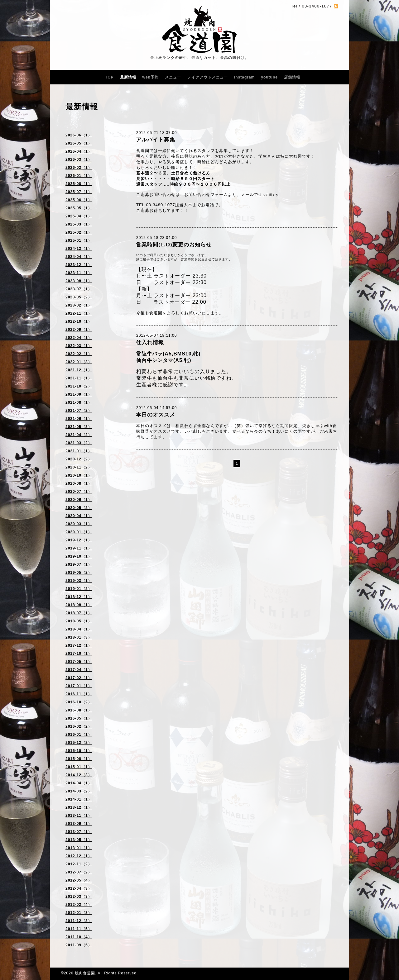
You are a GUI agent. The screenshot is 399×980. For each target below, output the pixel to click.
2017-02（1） (79, 678)
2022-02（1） (79, 354)
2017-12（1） (79, 645)
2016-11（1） (79, 694)
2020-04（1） (79, 516)
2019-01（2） (79, 589)
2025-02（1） (79, 232)
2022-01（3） (79, 362)
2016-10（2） (79, 702)
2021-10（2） (79, 386)
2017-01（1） (79, 686)
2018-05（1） (79, 621)
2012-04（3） (79, 888)
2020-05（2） (79, 508)
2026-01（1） (79, 176)
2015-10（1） (79, 751)
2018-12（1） (79, 597)
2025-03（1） (79, 224)
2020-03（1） (79, 524)
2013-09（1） (79, 824)
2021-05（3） (79, 427)
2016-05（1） (79, 718)
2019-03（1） (79, 581)
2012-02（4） (79, 905)
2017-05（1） (79, 662)
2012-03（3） (79, 897)
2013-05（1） (79, 840)
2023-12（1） (79, 265)
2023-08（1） (79, 281)
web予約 (151, 77)
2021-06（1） (79, 419)
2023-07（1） (79, 289)
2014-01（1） (79, 799)
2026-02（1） (79, 168)
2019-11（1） (79, 548)
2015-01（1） (79, 767)
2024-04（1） (79, 257)
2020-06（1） (79, 500)
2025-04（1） (79, 216)
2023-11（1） (79, 273)
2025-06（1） (79, 200)
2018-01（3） (79, 637)
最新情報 (128, 77)
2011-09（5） (79, 945)
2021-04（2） (79, 435)
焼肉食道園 (85, 973)
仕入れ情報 (150, 343)
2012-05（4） (79, 880)
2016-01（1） (79, 735)
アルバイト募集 (156, 140)
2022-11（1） (79, 313)
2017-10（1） (79, 654)
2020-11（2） (79, 467)
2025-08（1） (79, 184)
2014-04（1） (79, 783)
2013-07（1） (79, 832)
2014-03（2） (79, 791)
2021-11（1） (79, 378)
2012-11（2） (79, 864)
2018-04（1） (79, 629)
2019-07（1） (79, 564)
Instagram (244, 77)
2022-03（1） (79, 346)
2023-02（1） (79, 305)
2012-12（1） (79, 856)
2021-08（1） (79, 402)
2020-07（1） (79, 492)
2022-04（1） (79, 338)
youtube (269, 77)
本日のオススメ (156, 415)
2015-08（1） (79, 759)
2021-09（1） (79, 394)
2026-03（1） (79, 159)
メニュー (173, 77)
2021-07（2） (79, 411)
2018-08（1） (79, 605)
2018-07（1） (79, 613)
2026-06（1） (79, 135)
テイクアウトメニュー (208, 77)
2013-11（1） (79, 816)
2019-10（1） (79, 556)
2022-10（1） (79, 321)
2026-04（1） (79, 151)
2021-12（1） (79, 370)
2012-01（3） (79, 913)
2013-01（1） (79, 848)
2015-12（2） (79, 743)
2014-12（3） (79, 775)
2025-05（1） (79, 208)
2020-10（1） (79, 475)
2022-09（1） (79, 330)
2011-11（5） (79, 929)
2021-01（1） (79, 451)
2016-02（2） (79, 726)
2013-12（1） (79, 807)
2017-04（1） (79, 670)
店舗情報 (292, 77)
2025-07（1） (79, 192)
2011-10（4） (79, 937)
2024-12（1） (79, 249)
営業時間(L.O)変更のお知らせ (174, 245)
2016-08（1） (79, 710)
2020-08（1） (79, 483)
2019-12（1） (79, 540)
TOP (109, 77)
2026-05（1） (79, 143)
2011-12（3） (79, 921)
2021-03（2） (79, 443)
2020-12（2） (79, 459)
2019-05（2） (79, 573)
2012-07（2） (79, 872)
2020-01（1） (79, 532)
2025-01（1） (79, 240)
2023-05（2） (79, 297)
